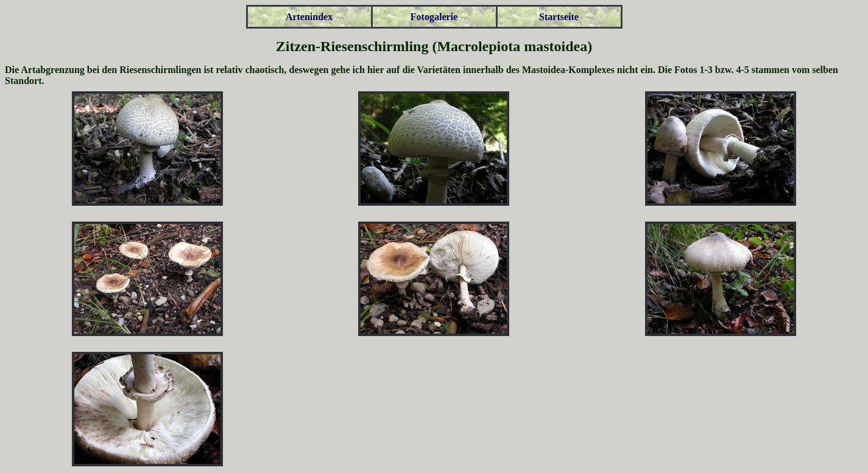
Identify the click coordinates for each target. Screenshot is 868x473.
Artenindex (309, 17)
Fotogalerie (434, 17)
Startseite (559, 17)
